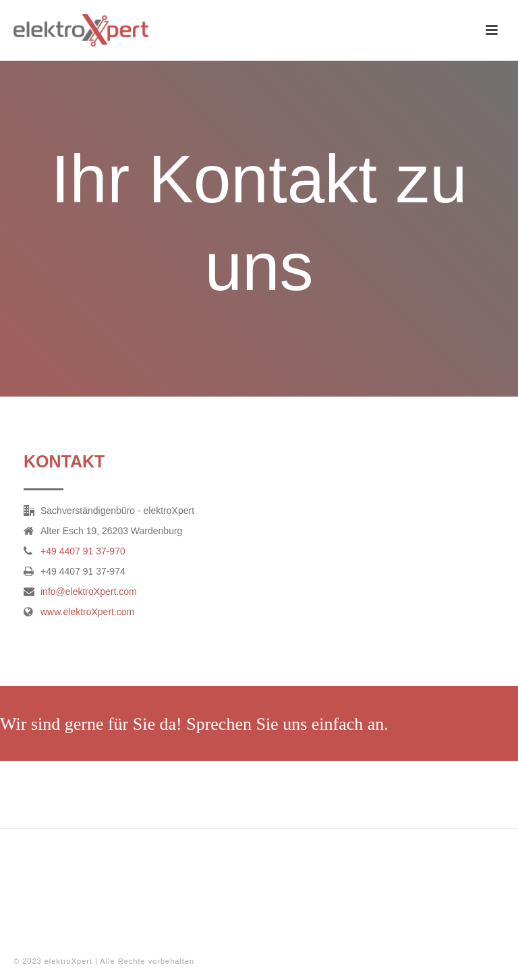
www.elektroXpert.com (87, 612)
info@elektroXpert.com (89, 592)
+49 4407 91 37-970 (83, 551)
